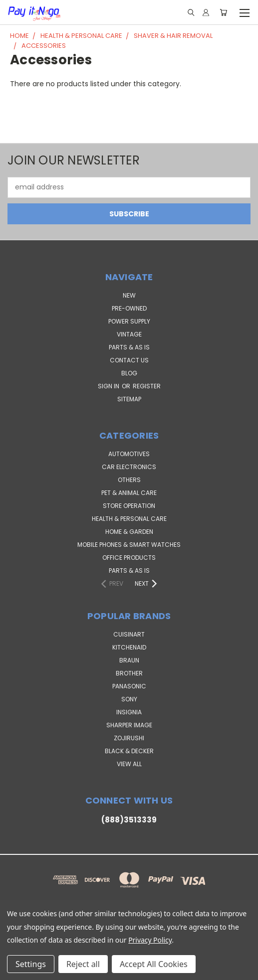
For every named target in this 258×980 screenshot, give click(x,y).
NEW (129, 295)
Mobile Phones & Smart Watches (129, 545)
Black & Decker (129, 751)
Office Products (129, 558)
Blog (129, 373)
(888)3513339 (129, 820)
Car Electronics (129, 467)
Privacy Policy (150, 940)
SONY (129, 699)
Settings (31, 964)
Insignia (129, 712)
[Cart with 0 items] (223, 12)
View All (129, 764)
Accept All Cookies (154, 964)
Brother (129, 673)
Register (147, 386)
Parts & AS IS (129, 571)
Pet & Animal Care (129, 493)
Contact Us (129, 360)
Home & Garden (129, 532)
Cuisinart (129, 634)
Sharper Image (129, 725)
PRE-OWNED (129, 308)
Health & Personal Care (129, 519)
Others (129, 480)
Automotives (129, 454)
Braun (129, 660)
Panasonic (129, 686)
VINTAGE (129, 334)
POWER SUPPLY (129, 321)
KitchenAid (129, 647)
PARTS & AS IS (129, 347)
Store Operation (129, 506)
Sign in (109, 386)
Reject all (83, 964)
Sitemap (129, 399)
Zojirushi (129, 738)
